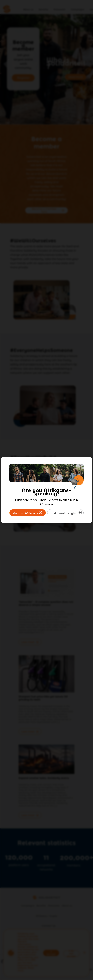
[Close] (87, 462)
